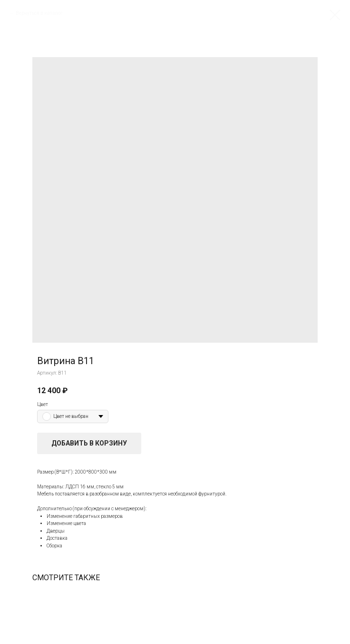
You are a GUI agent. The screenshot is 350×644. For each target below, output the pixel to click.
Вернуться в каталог (39, 13)
